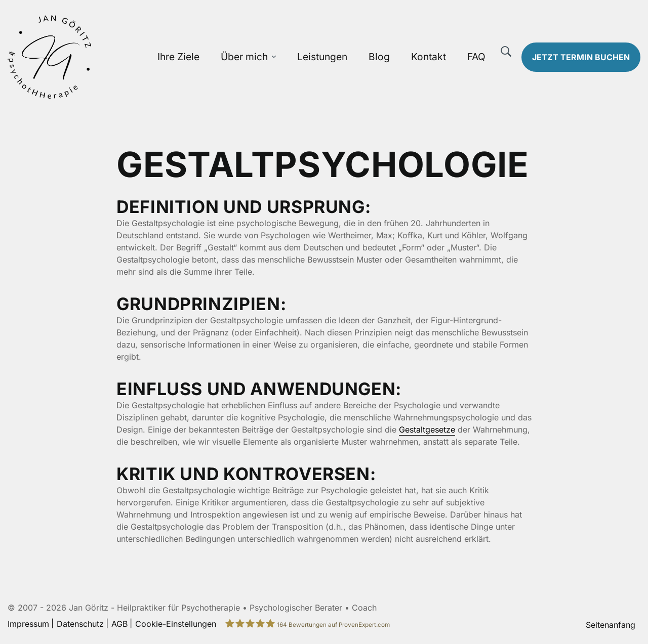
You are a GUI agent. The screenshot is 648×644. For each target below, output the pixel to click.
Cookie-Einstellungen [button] (176, 624)
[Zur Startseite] (81, 57)
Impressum (28, 624)
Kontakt (429, 57)
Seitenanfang (611, 625)
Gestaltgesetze (427, 430)
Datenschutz (80, 624)
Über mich (244, 57)
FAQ (476, 57)
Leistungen (322, 57)
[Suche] (506, 52)
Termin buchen (581, 57)
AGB (119, 624)
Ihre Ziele (178, 57)
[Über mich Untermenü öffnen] (274, 57)
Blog (379, 57)
